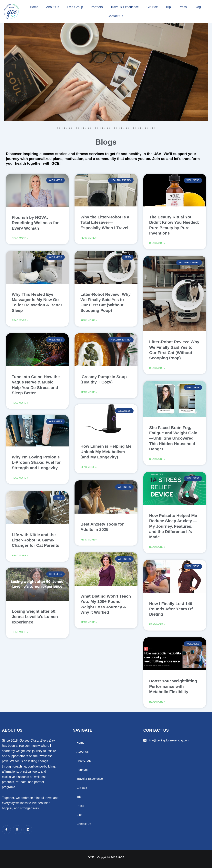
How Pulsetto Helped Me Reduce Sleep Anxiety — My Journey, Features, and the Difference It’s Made (173, 527)
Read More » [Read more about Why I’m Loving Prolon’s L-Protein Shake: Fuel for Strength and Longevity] (20, 481)
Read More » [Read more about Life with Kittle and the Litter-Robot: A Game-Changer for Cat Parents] (20, 559)
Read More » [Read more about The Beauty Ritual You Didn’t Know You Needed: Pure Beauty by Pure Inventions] (157, 244)
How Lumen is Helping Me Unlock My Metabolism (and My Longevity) (106, 454)
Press (183, 7)
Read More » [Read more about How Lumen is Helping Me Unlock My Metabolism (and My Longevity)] (89, 470)
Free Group (75, 7)
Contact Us (115, 16)
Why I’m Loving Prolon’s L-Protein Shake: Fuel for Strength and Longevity (36, 465)
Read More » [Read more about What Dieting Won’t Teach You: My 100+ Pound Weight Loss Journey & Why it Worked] (89, 625)
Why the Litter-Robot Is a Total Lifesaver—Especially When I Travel (105, 222)
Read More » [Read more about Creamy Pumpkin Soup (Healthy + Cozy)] (89, 393)
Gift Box (152, 7)
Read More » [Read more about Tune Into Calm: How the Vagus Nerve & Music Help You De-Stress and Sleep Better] (20, 405)
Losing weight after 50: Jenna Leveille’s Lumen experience (35, 620)
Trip (168, 7)
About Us (53, 7)
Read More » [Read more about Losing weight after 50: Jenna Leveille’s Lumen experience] (20, 636)
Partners (97, 7)
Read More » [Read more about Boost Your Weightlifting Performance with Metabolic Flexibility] (157, 704)
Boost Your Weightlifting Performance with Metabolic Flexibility (173, 688)
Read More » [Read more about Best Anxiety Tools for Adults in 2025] (89, 542)
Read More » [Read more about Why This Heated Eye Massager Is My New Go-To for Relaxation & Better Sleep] (20, 322)
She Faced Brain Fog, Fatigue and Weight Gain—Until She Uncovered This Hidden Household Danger (173, 439)
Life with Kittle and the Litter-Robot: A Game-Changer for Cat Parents (35, 543)
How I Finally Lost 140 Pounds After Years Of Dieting (171, 611)
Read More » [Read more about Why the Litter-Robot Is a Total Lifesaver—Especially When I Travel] (89, 238)
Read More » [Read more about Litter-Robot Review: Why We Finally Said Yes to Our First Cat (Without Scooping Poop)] (89, 321)
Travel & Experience (125, 7)
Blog (198, 7)
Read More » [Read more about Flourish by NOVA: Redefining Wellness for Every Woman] (20, 239)
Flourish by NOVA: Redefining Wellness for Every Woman (35, 223)
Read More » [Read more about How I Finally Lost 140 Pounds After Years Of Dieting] (157, 626)
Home (34, 7)
